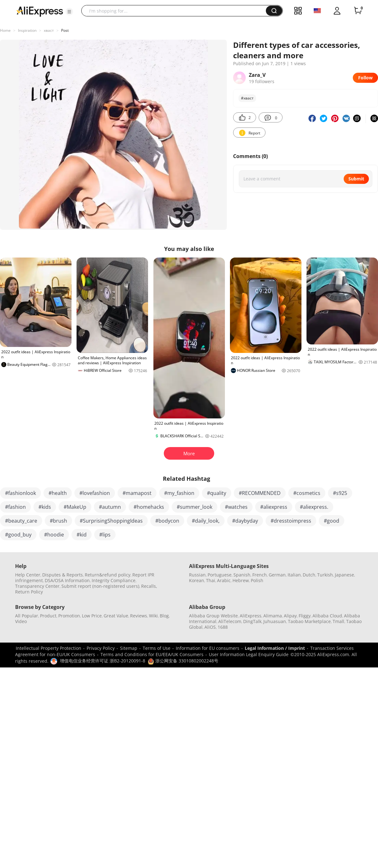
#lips (105, 535)
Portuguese (220, 575)
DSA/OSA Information (67, 580)
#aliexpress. (314, 507)
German (277, 575)
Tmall (338, 621)
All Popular (27, 616)
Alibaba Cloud (327, 616)
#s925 (340, 493)
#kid (82, 535)
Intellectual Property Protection (49, 648)
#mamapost (137, 493)
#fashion (15, 507)
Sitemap (129, 648)
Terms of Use (157, 648)
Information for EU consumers (208, 648)
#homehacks (149, 507)
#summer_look (195, 507)
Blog (164, 616)
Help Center (28, 575)
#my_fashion (179, 493)
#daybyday (245, 521)
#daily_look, (206, 521)
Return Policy (29, 592)
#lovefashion (95, 493)
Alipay (290, 616)
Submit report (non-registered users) (100, 586)
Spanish (242, 575)
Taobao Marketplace (309, 621)
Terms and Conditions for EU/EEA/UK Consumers (152, 654)
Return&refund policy (108, 575)
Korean (197, 580)
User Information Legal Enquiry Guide (249, 654)
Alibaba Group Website (213, 616)
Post (65, 30)
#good (332, 521)
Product (48, 616)
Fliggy (305, 616)
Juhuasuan (275, 621)
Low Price (92, 616)
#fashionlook (20, 493)
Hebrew (241, 580)
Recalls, (149, 586)
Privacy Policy (101, 648)
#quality (217, 493)
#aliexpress (274, 507)
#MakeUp (75, 507)
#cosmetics (307, 493)
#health (58, 493)
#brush (58, 521)
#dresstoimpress (291, 521)
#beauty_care (21, 521)
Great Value (116, 616)
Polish (257, 580)
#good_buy (18, 535)
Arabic (224, 580)
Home (5, 30)
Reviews (139, 616)
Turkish (325, 575)
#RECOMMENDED (260, 493)
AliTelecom (230, 621)
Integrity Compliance (114, 580)
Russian (197, 575)
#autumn (110, 507)
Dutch (309, 575)
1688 (223, 627)
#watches (236, 507)
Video (21, 621)
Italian (294, 575)
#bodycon (167, 521)
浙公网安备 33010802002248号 (183, 661)
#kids (45, 507)
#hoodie (54, 535)
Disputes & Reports (63, 575)
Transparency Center (37, 586)
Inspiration (27, 30)
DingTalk (252, 621)
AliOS (210, 627)
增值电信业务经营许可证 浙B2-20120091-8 (103, 661)
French (260, 575)
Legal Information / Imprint (275, 648)
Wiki (153, 616)
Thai (211, 580)
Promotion (69, 616)
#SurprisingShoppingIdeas (111, 521)
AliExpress (251, 616)
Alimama (273, 616)
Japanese (344, 575)
